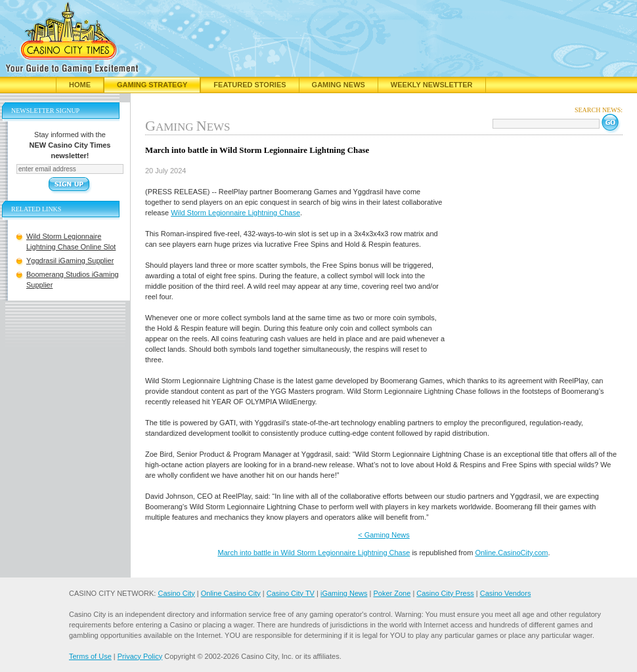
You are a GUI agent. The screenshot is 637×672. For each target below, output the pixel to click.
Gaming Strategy (152, 85)
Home (80, 85)
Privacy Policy (140, 656)
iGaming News (344, 593)
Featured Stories (250, 85)
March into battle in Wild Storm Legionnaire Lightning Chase (314, 553)
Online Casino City (231, 593)
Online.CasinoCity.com (511, 553)
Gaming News (339, 85)
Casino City (176, 593)
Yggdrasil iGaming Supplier (70, 261)
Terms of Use (90, 656)
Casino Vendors (506, 593)
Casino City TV (291, 593)
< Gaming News (384, 535)
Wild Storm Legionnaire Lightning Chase (235, 213)
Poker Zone (392, 593)
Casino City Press (445, 593)
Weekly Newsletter (432, 85)
